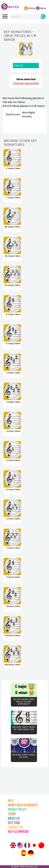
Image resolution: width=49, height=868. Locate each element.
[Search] (43, 17)
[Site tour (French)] (27, 845)
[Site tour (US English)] (20, 845)
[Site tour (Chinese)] (41, 845)
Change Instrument (26, 83)
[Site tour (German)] (31, 853)
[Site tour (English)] (13, 845)
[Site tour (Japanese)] (34, 845)
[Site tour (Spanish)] (24, 853)
